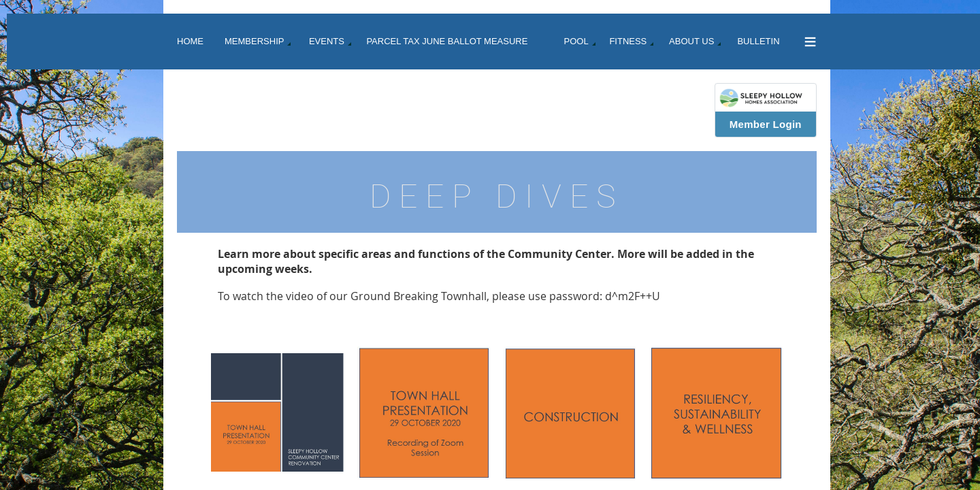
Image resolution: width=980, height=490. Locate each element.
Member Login (766, 124)
